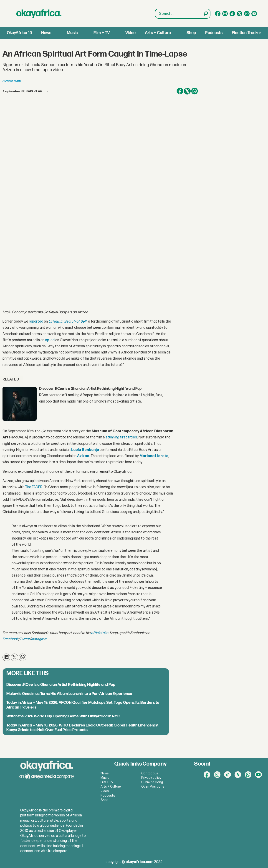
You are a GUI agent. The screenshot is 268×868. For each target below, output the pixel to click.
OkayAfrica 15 (19, 33)
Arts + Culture (158, 33)
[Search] (205, 14)
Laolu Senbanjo (85, 450)
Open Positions (153, 787)
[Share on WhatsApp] (195, 91)
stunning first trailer (121, 437)
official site (100, 633)
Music (72, 33)
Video (130, 33)
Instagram (39, 639)
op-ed (50, 340)
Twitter (25, 639)
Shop (191, 33)
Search (155, 9)
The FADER (34, 487)
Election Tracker (247, 33)
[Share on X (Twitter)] (187, 91)
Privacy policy (151, 778)
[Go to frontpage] (39, 14)
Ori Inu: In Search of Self (68, 322)
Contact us (150, 773)
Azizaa (83, 456)
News (46, 33)
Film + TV (102, 33)
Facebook (10, 639)
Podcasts (214, 33)
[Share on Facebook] (180, 91)
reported (36, 322)
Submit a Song (152, 782)
